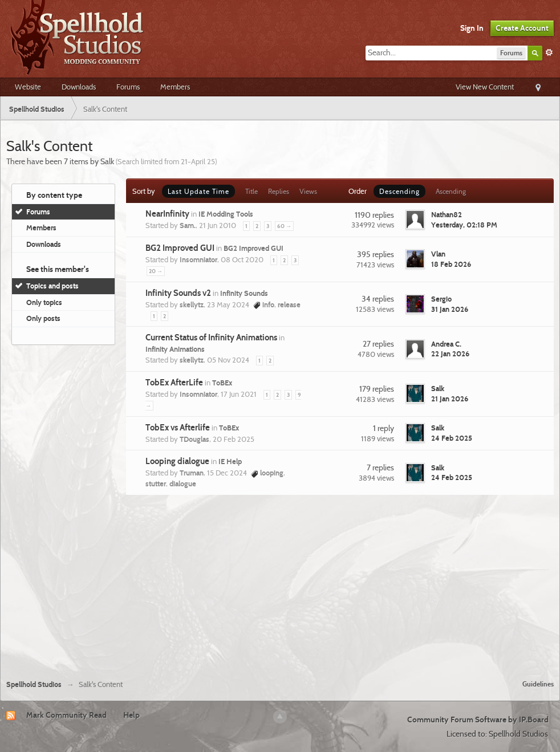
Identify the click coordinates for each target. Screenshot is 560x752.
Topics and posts (52, 286)
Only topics (44, 302)
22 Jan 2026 (450, 353)
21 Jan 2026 (450, 399)
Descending (399, 191)
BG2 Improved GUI (180, 248)
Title (251, 191)
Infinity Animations (175, 349)
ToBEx (222, 383)
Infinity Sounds (244, 293)
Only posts (43, 318)
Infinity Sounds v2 (178, 293)
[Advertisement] (280, 586)
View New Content (485, 87)
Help (131, 715)
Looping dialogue (177, 461)
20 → (156, 271)
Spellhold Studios (34, 684)
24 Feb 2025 (452, 438)
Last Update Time (198, 191)
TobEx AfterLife (174, 383)
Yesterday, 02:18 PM (464, 225)
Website (28, 87)
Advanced (549, 52)
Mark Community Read (66, 715)
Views (308, 191)
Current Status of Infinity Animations (211, 338)
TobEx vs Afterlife (178, 428)
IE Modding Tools (226, 214)
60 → (284, 226)
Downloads (79, 87)
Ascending (451, 191)
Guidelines (538, 684)
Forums (128, 87)
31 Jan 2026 (450, 309)
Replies (279, 191)
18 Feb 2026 (451, 264)
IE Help (230, 461)
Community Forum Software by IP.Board (478, 720)
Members (175, 87)
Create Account (522, 28)
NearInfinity (167, 214)
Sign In (472, 28)
